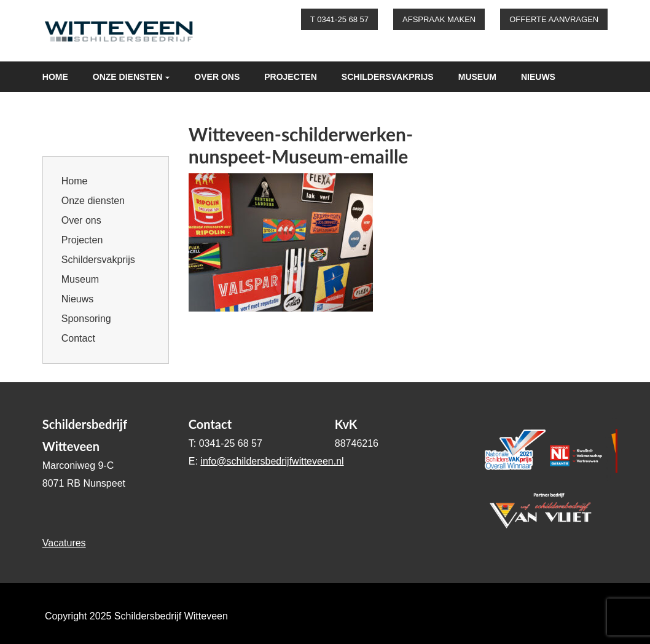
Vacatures (64, 543)
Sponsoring (72, 108)
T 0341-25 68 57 (339, 19)
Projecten (291, 77)
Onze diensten (128, 77)
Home (55, 77)
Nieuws (538, 77)
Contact (146, 108)
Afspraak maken (439, 19)
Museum (477, 77)
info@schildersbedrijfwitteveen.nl (272, 461)
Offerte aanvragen (554, 19)
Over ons (217, 77)
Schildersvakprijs (388, 77)
